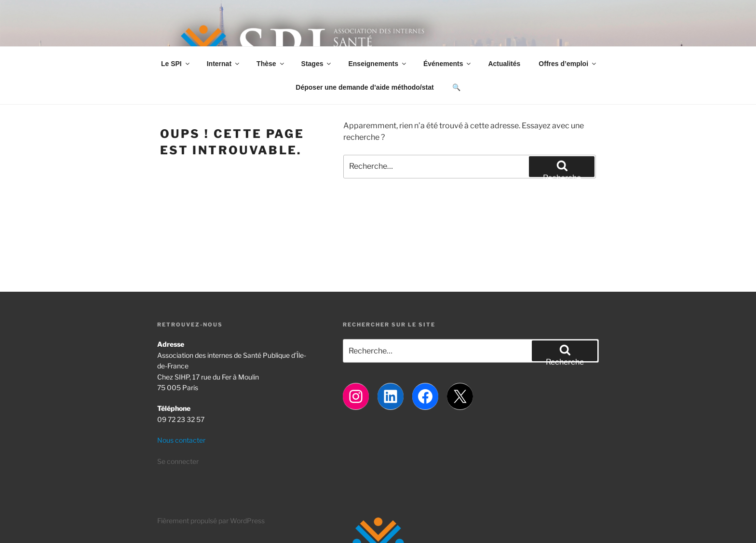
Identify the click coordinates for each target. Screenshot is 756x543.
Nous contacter (181, 440)
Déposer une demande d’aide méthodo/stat (364, 87)
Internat (224, 64)
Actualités (504, 64)
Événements (448, 64)
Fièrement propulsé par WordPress (211, 521)
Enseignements (378, 64)
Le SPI (176, 64)
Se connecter (178, 461)
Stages (317, 64)
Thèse (271, 64)
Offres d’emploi (568, 64)
